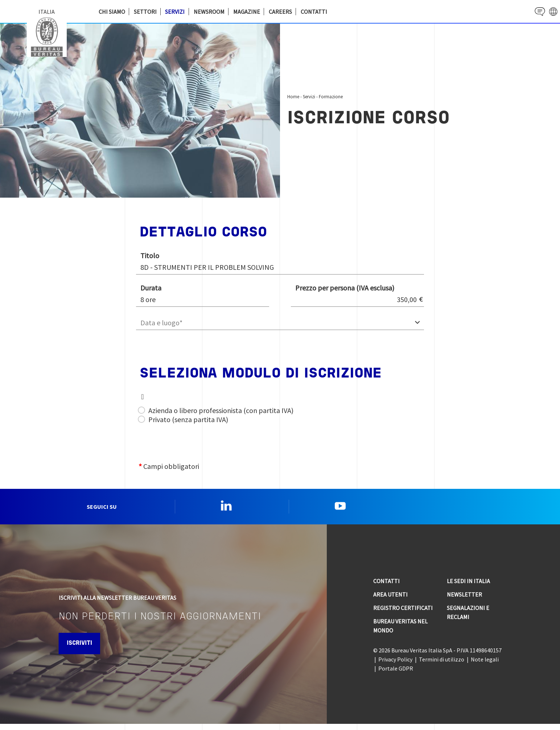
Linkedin (226, 509)
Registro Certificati (403, 614)
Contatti (314, 12)
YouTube (340, 509)
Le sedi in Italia (468, 587)
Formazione (331, 96)
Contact (533, 11)
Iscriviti (87, 649)
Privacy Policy (395, 665)
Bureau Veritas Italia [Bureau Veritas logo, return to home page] (49, 36)
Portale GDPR (396, 675)
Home (293, 96)
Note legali (485, 665)
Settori (145, 12)
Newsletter (464, 601)
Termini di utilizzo (442, 665)
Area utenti (390, 601)
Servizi (175, 12)
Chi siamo (112, 12)
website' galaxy (551, 11)
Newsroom (209, 12)
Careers (280, 12)
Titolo (150, 255)
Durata (151, 288)
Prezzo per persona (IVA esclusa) (345, 288)
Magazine (247, 12)
